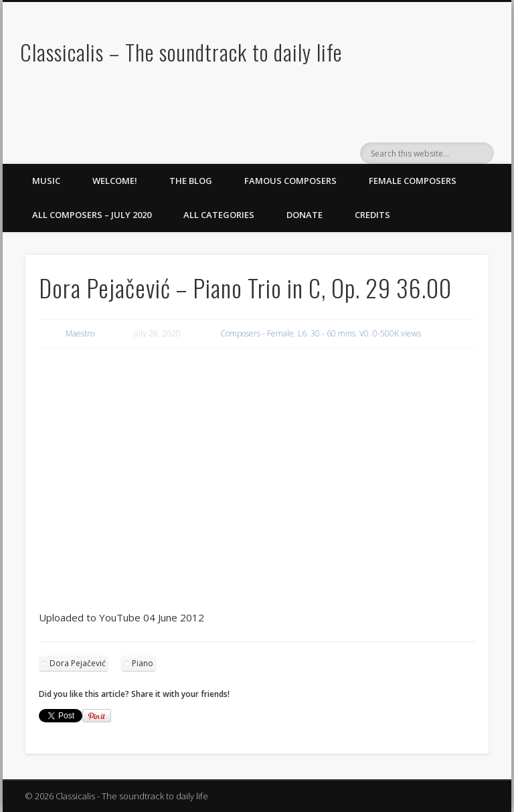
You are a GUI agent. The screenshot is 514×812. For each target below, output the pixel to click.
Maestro (80, 333)
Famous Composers (290, 181)
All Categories (219, 215)
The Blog (191, 181)
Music (46, 181)
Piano (143, 663)
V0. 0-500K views (390, 333)
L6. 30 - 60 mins (327, 333)
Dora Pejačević (78, 663)
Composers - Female (257, 333)
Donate (305, 215)
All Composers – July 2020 (92, 215)
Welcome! (115, 181)
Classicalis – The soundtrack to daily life (181, 52)
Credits (372, 215)
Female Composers (413, 181)
